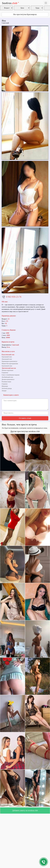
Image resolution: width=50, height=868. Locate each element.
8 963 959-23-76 (14, 297)
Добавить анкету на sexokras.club (25, 811)
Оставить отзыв (25, 418)
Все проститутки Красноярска (25, 14)
